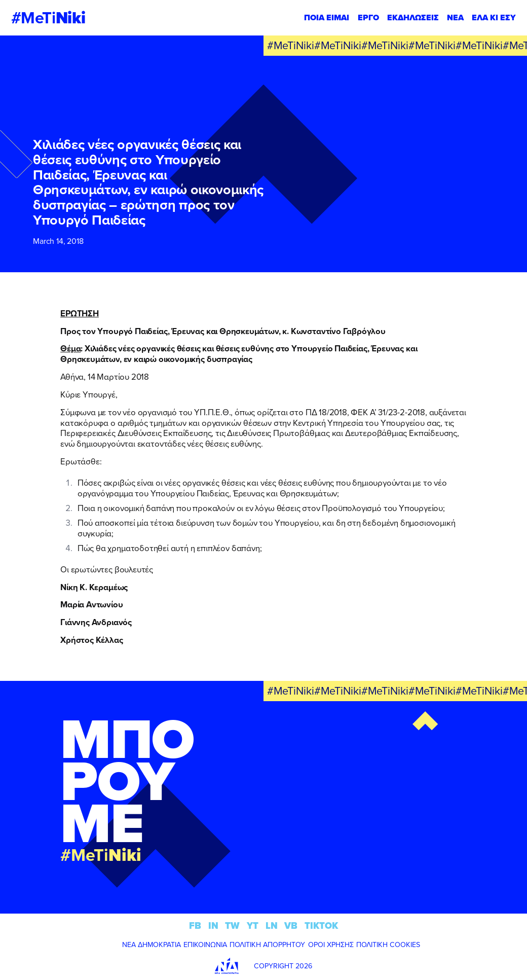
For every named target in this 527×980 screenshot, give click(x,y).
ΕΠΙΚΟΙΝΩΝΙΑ (205, 945)
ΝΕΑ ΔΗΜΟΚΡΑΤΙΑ (152, 945)
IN (213, 925)
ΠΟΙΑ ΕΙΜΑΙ (327, 17)
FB (195, 925)
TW (232, 925)
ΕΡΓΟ (368, 17)
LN (272, 925)
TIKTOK (321, 925)
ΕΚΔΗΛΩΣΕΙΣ (413, 17)
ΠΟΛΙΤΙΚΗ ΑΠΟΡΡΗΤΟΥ (267, 945)
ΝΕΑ (455, 17)
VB (291, 925)
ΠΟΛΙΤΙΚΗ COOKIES (388, 945)
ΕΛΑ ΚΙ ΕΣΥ (494, 17)
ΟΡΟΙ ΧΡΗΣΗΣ (331, 945)
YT (253, 925)
